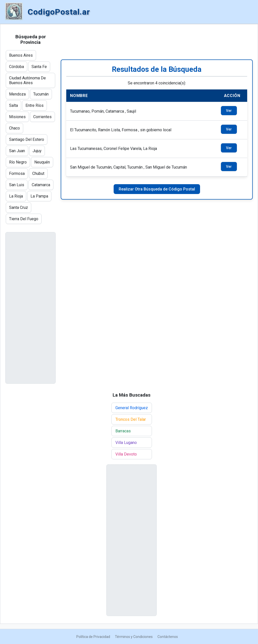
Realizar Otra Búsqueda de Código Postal (157, 189)
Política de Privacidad (93, 637)
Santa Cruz (19, 207)
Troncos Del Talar (131, 419)
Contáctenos (168, 637)
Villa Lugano (126, 443)
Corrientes (42, 117)
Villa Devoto (126, 454)
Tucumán (41, 94)
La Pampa (39, 196)
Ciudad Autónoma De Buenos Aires (27, 80)
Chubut (38, 173)
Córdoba (17, 67)
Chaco (14, 128)
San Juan (17, 151)
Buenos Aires (21, 55)
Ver (229, 111)
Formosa (17, 173)
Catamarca (41, 185)
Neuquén (42, 162)
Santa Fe (39, 67)
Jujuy (37, 151)
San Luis (17, 185)
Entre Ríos (35, 105)
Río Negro (18, 162)
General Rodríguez (132, 408)
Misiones (17, 117)
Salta (13, 105)
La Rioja (16, 196)
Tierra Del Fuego (24, 219)
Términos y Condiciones (134, 637)
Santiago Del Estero (27, 139)
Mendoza (17, 94)
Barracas (123, 431)
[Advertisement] (157, 42)
